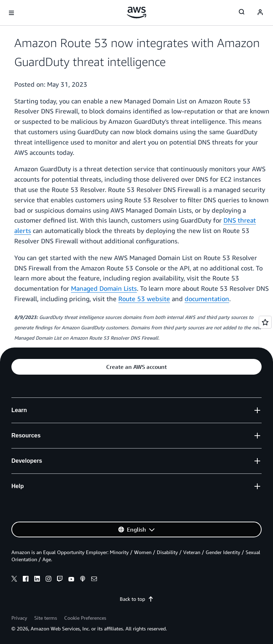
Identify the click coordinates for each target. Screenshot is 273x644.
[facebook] (26, 580)
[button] (136, 367)
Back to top (137, 599)
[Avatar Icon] (260, 13)
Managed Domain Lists (104, 288)
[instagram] (48, 580)
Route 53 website (144, 299)
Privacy (19, 618)
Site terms (46, 618)
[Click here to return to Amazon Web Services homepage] (137, 12)
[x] (14, 580)
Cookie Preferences (85, 618)
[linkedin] (37, 580)
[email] (94, 580)
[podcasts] (83, 580)
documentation (207, 299)
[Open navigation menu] (11, 13)
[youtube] (71, 580)
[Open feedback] (265, 322)
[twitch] (60, 580)
